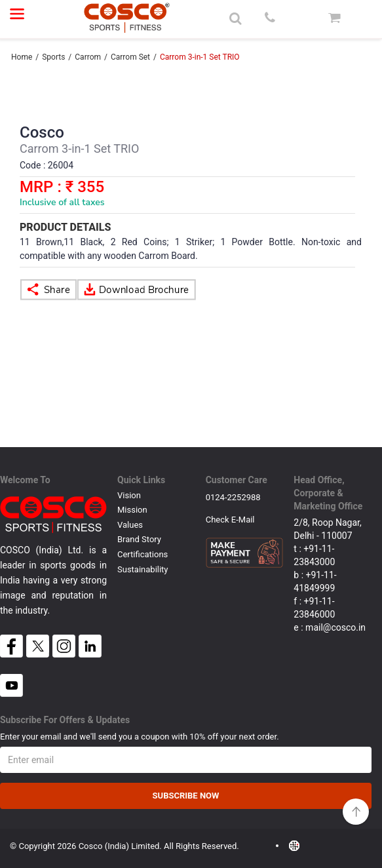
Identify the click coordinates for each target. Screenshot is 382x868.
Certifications (143, 554)
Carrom (88, 57)
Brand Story (139, 539)
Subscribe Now (186, 796)
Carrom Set (130, 57)
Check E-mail (230, 520)
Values (130, 525)
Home (22, 57)
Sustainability (143, 569)
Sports (53, 57)
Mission (132, 510)
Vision (129, 495)
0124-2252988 (233, 497)
